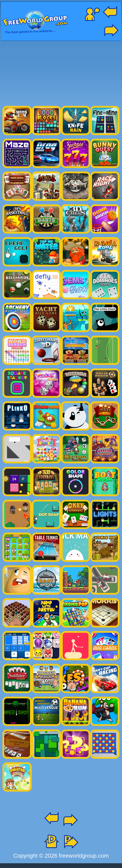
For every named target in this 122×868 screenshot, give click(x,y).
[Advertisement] (61, 72)
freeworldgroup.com (84, 856)
